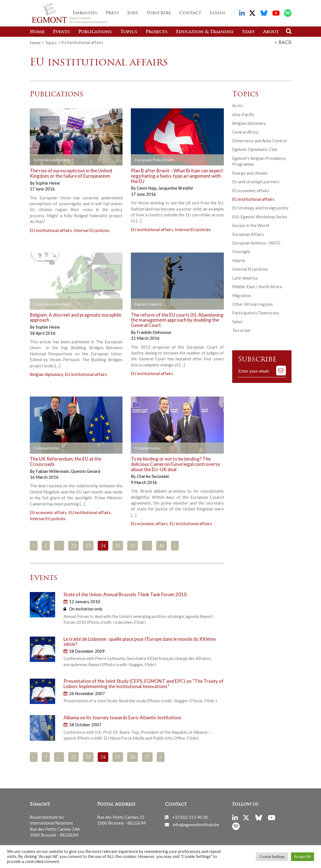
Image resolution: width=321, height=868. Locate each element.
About (271, 32)
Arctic (238, 105)
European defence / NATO (256, 243)
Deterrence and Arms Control (259, 140)
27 (147, 757)
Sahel (237, 321)
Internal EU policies (92, 230)
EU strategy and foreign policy (260, 207)
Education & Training (205, 32)
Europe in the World (251, 225)
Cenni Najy (147, 188)
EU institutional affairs (51, 230)
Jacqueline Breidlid (175, 188)
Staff (248, 32)
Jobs (133, 13)
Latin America (245, 278)
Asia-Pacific (243, 114)
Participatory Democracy (256, 312)
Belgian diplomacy (46, 374)
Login (217, 13)
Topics (129, 32)
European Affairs (248, 234)
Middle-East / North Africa (257, 286)
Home (37, 32)
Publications (95, 32)
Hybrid (238, 260)
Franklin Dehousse (154, 332)
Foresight (241, 251)
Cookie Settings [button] (272, 857)
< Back (283, 43)
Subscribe (159, 13)
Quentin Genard (85, 471)
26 (133, 546)
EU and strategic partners (256, 181)
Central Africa (245, 131)
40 (161, 546)
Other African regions (253, 304)
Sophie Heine (48, 183)
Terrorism (241, 330)
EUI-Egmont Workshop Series (260, 216)
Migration (242, 295)
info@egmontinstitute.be (196, 824)
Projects (157, 32)
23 (88, 546)
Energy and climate (250, 173)
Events (61, 32)
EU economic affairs (48, 512)
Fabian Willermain (53, 471)
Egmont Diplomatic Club (255, 149)
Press (112, 13)
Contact (190, 13)
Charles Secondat (153, 476)
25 (118, 546)
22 (73, 546)
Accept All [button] (302, 857)
